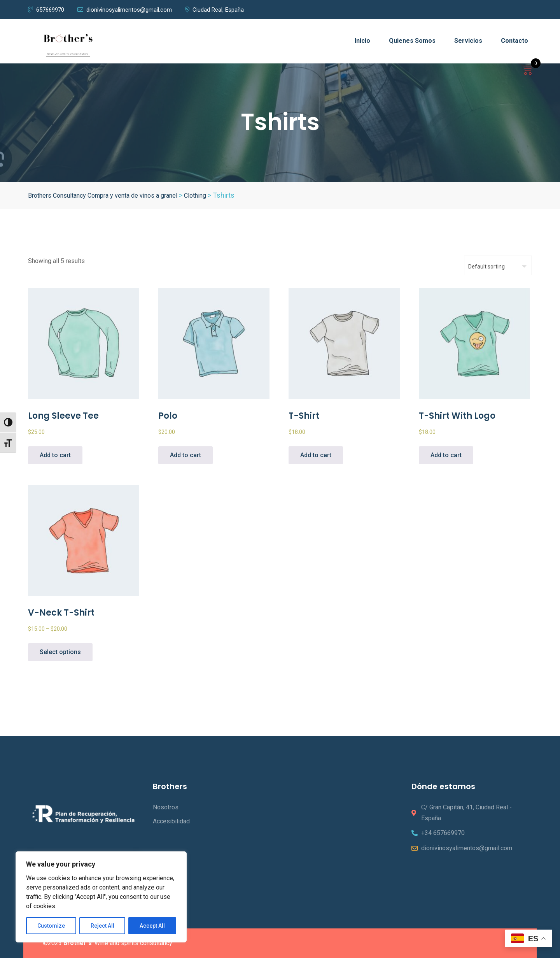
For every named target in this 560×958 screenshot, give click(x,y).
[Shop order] (498, 265)
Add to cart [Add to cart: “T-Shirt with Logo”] (446, 455)
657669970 (46, 10)
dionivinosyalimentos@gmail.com (125, 10)
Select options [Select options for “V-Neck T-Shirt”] (60, 652)
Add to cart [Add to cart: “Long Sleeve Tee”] (55, 455)
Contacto (514, 41)
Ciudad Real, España (214, 10)
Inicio (362, 41)
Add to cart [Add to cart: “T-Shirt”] (316, 455)
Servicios (468, 41)
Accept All (152, 926)
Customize (51, 926)
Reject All (102, 926)
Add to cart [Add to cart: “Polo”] (185, 455)
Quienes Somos (412, 41)
